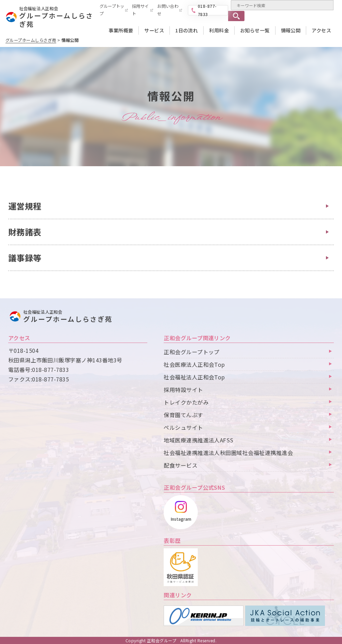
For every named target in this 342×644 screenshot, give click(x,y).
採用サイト (140, 10)
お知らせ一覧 (255, 30)
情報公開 (291, 30)
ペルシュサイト (183, 427)
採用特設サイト (183, 390)
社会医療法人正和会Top (194, 364)
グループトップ (112, 10)
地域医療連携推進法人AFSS (199, 440)
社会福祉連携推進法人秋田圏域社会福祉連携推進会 (228, 453)
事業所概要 (121, 30)
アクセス (321, 30)
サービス (154, 30)
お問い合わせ (168, 10)
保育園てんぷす (183, 415)
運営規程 (25, 206)
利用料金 (219, 30)
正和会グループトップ (192, 352)
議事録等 (25, 258)
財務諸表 (25, 232)
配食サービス (181, 465)
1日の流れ (187, 30)
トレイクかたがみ (186, 402)
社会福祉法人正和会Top (194, 377)
